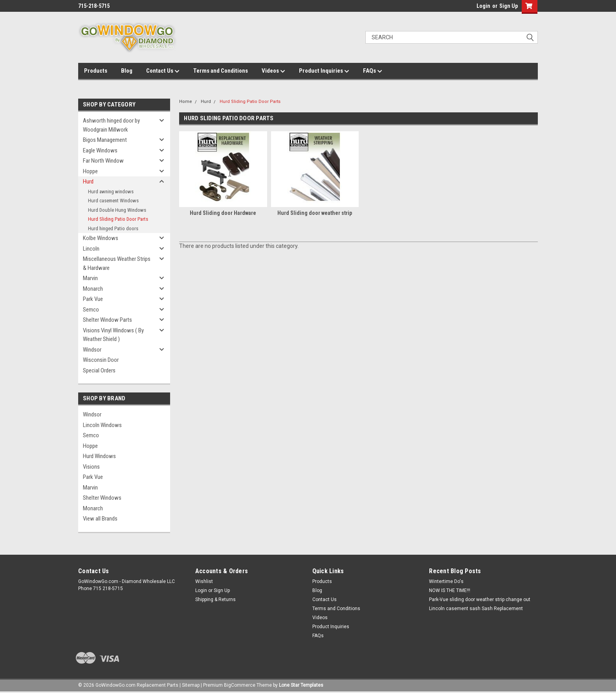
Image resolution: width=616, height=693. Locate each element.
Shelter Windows (102, 498)
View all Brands (100, 519)
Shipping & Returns (215, 599)
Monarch (93, 289)
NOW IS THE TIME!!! (450, 590)
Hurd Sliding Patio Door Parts (118, 219)
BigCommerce (240, 685)
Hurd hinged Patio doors (113, 228)
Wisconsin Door (101, 360)
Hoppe (90, 171)
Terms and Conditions (221, 71)
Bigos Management (105, 140)
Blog (127, 71)
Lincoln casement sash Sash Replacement (476, 609)
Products (96, 71)
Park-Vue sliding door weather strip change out (480, 599)
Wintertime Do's (446, 581)
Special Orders (99, 370)
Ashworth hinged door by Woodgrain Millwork (111, 125)
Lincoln (91, 249)
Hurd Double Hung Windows (117, 210)
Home (186, 102)
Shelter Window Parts (107, 320)
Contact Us (163, 71)
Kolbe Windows (101, 238)
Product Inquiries (324, 71)
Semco (91, 310)
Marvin (90, 278)
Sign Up (509, 6)
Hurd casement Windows (113, 201)
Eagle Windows (100, 150)
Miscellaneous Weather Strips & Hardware (117, 263)
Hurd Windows (99, 456)
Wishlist (204, 581)
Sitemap (191, 685)
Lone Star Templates (301, 685)
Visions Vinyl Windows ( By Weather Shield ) (113, 335)
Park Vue (93, 299)
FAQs (373, 71)
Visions (91, 467)
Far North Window (103, 161)
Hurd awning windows (111, 192)
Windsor (92, 350)
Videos (273, 71)
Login (483, 6)
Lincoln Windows (102, 425)
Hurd (88, 181)
